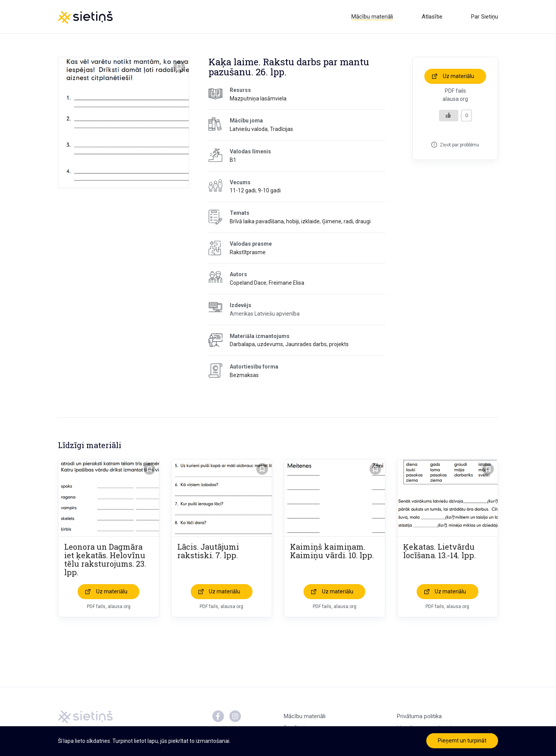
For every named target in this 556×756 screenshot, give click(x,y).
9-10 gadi (269, 190)
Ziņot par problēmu (459, 145)
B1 (233, 160)
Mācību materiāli (372, 17)
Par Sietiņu (485, 17)
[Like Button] (449, 116)
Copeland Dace (248, 283)
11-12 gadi (243, 190)
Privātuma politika (419, 716)
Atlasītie (432, 17)
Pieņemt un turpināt (462, 741)
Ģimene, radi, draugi (346, 221)
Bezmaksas (244, 375)
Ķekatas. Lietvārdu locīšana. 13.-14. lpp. (439, 551)
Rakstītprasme (248, 252)
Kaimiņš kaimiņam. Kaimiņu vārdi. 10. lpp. (332, 551)
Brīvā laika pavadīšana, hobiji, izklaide (275, 221)
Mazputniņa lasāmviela (258, 99)
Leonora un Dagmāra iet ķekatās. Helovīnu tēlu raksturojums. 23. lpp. (105, 559)
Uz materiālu (459, 76)
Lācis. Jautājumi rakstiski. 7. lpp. (208, 551)
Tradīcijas (281, 129)
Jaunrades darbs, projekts (317, 344)
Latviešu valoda (249, 129)
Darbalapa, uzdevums (256, 344)
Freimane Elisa (286, 283)
